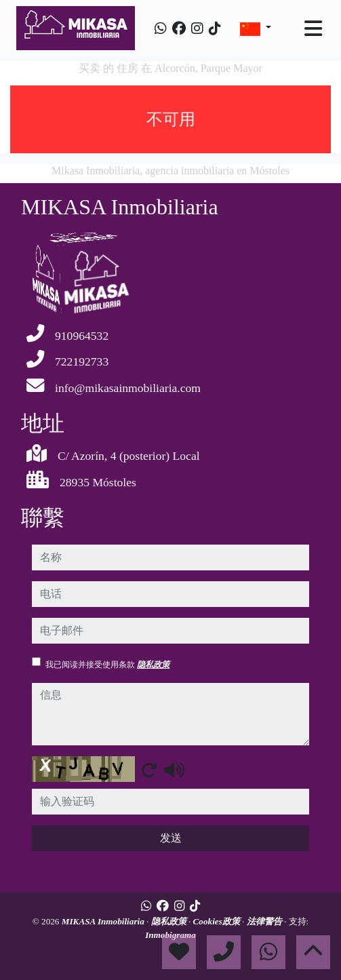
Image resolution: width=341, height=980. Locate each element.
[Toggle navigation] (313, 28)
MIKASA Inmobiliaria (104, 921)
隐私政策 (153, 665)
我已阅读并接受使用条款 (107, 665)
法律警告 (265, 921)
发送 (171, 838)
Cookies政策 (218, 921)
